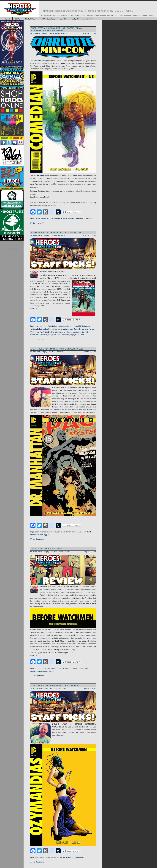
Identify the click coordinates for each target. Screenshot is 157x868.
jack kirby (69, 329)
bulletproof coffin (44, 329)
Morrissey (77, 332)
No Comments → (40, 539)
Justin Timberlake (81, 329)
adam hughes (41, 532)
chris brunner (69, 218)
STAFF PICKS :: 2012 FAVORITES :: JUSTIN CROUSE (56, 232)
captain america (58, 329)
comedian (79, 218)
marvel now (67, 332)
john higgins (45, 535)
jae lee (51, 671)
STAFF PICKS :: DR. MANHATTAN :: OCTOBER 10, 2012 (57, 349)
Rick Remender (63, 335)
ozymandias (79, 857)
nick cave (43, 335)
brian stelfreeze (56, 218)
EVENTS (64, 34)
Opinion (61, 552)
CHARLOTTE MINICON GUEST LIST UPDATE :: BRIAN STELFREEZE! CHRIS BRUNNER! (57, 29)
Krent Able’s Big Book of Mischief (48, 332)
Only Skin (52, 335)
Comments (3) (38, 339)
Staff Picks (61, 235)
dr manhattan (77, 532)
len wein (70, 857)
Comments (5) (38, 223)
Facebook (41, 175)
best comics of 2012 (75, 326)
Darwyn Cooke (78, 668)
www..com (12, 249)
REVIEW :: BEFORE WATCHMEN (46, 549)
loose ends (88, 218)
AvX (50, 326)
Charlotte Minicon (54, 34)
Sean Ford (79, 335)
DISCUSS (53, 235)
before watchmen (42, 218)
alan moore (51, 532)
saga (72, 335)
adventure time (41, 326)
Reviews (67, 552)
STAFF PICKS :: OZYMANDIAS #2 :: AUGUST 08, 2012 (56, 685)
